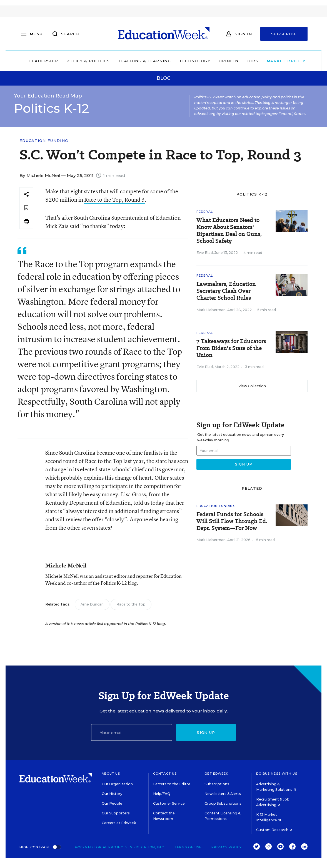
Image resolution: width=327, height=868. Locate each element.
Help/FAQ (162, 794)
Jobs (249, 61)
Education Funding (44, 141)
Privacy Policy (227, 847)
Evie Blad (205, 253)
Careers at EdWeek (119, 823)
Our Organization (117, 784)
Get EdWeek (216, 774)
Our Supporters (116, 813)
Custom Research (274, 830)
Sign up (206, 732)
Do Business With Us (277, 774)
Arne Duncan (92, 604)
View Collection (252, 386)
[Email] (132, 732)
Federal (205, 212)
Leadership (40, 61)
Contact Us (165, 774)
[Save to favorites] (26, 208)
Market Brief (282, 61)
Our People (112, 803)
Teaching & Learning (141, 61)
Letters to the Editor (172, 784)
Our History (112, 794)
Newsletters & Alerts (223, 794)
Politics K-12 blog (119, 583)
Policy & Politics (84, 61)
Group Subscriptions (223, 803)
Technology (191, 61)
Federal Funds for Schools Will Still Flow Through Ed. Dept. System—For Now (232, 521)
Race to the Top (131, 604)
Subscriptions (217, 784)
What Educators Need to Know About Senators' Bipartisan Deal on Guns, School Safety (229, 231)
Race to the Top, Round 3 (114, 200)
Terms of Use (188, 847)
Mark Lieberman (211, 310)
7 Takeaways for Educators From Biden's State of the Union (231, 348)
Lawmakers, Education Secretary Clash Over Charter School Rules (226, 291)
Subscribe (284, 34)
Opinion (225, 61)
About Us (111, 774)
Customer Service (169, 803)
